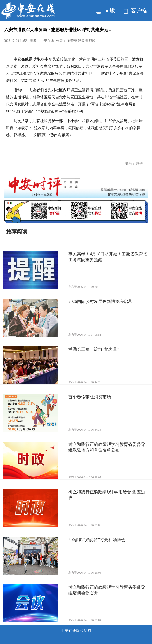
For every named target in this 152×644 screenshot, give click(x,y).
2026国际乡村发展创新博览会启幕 (100, 302)
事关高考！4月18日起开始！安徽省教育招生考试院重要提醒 (108, 257)
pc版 (106, 10)
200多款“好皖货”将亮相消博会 (97, 540)
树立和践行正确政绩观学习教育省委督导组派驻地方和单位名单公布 (107, 447)
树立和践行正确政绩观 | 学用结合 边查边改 (107, 495)
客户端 (136, 10)
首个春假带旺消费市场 (90, 397)
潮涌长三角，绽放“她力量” (94, 349)
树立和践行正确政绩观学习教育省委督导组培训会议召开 (107, 590)
